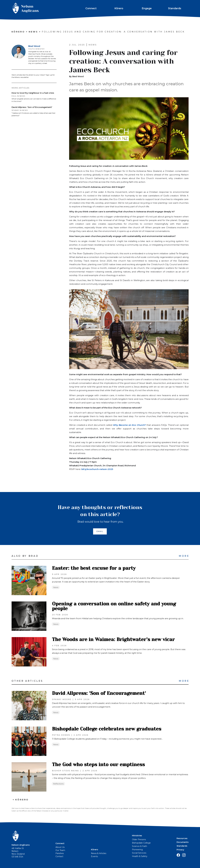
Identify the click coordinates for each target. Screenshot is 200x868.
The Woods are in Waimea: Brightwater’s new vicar (113, 639)
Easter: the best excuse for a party (94, 568)
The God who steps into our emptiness (98, 765)
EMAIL (100, 531)
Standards (175, 8)
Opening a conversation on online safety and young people (114, 606)
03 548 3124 (17, 857)
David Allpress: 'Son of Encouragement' (99, 693)
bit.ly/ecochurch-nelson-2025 (97, 469)
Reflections (58, 784)
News (56, 587)
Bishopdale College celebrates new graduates (107, 729)
